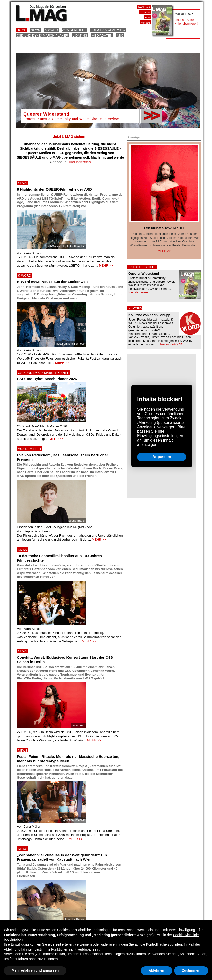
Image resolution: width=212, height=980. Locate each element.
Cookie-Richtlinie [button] (186, 935)
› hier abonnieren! (187, 24)
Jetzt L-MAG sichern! (70, 137)
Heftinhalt (144, 7)
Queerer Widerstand (46, 114)
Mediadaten (102, 35)
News (35, 30)
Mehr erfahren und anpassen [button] (35, 970)
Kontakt (145, 23)
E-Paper (145, 13)
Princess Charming (108, 30)
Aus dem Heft (74, 30)
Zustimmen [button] (191, 970)
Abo (120, 35)
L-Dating (80, 35)
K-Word (51, 30)
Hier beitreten (80, 162)
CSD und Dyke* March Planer (42, 35)
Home (21, 30)
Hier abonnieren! (139, 292)
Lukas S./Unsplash (73, 420)
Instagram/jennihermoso (70, 344)
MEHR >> (106, 265)
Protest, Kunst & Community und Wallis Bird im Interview (71, 119)
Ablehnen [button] (157, 970)
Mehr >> (164, 251)
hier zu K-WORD (171, 344)
